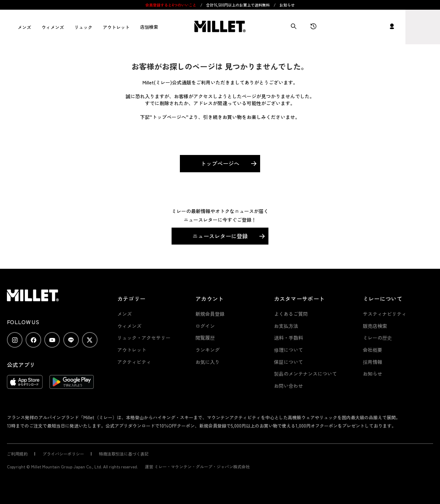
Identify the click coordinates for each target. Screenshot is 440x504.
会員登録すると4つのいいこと (171, 5)
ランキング (208, 350)
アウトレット (116, 27)
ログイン (205, 326)
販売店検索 (375, 326)
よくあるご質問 (291, 314)
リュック (83, 27)
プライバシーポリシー (63, 454)
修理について (288, 350)
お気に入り (208, 362)
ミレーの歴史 (377, 338)
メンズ (24, 27)
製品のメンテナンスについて (305, 374)
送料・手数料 (288, 338)
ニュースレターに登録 (220, 236)
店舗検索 (149, 27)
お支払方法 (286, 326)
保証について (288, 362)
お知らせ (287, 5)
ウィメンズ (53, 27)
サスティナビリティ (385, 314)
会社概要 (373, 350)
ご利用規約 (17, 454)
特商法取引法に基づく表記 (124, 454)
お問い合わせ (288, 386)
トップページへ (220, 163)
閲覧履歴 (205, 338)
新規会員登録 (210, 314)
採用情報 (373, 362)
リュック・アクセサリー (144, 338)
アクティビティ (134, 362)
